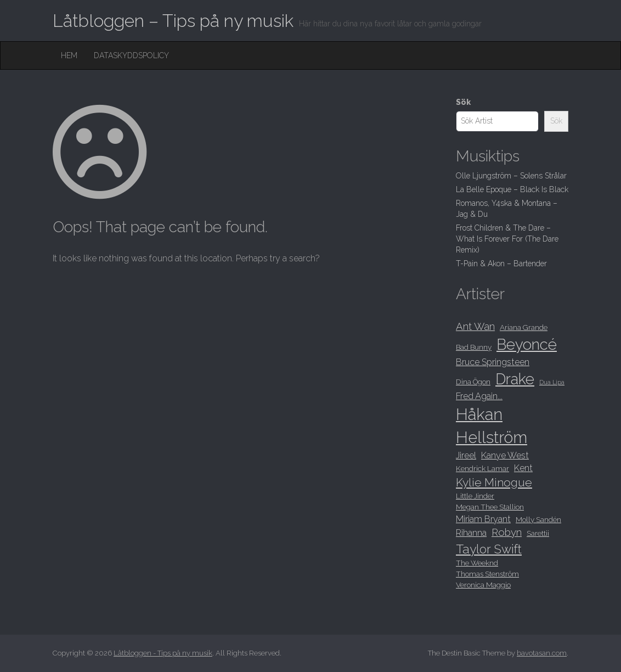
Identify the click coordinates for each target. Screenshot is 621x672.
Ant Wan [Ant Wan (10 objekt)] (475, 326)
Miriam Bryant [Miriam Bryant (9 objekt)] (483, 519)
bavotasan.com (542, 653)
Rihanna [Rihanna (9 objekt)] (471, 533)
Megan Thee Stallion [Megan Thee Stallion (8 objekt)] (490, 507)
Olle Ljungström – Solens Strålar (511, 176)
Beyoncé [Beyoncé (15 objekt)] (527, 344)
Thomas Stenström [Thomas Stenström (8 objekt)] (487, 574)
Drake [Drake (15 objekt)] (515, 379)
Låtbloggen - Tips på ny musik (163, 653)
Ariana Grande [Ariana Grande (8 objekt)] (524, 327)
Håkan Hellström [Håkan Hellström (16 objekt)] (492, 426)
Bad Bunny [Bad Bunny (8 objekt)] (474, 347)
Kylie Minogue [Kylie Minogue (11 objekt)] (494, 482)
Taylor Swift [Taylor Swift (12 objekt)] (489, 549)
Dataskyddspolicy (131, 55)
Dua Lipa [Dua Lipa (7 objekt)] (552, 382)
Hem (69, 55)
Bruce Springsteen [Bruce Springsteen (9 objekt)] (493, 362)
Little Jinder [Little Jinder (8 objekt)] (475, 496)
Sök (463, 102)
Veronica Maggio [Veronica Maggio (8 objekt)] (483, 585)
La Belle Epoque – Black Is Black (512, 189)
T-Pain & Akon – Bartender (501, 264)
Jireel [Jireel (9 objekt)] (466, 455)
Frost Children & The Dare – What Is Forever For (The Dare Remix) (507, 239)
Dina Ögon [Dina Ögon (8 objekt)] (473, 382)
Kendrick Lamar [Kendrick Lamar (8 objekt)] (482, 468)
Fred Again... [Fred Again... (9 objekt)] (479, 396)
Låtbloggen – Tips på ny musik (173, 21)
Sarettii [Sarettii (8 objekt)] (538, 533)
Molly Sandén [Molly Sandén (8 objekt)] (538, 519)
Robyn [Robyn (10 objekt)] (507, 532)
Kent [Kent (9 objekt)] (523, 468)
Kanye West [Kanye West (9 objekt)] (505, 455)
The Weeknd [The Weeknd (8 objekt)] (477, 563)
